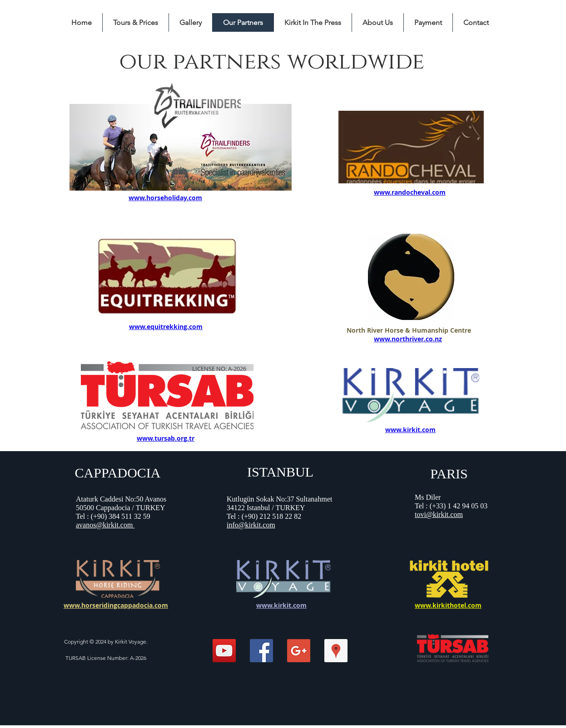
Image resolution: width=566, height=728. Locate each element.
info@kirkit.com (251, 525)
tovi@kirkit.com (439, 514)
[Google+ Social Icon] (299, 651)
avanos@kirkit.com (105, 525)
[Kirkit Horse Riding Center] (336, 651)
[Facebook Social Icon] (261, 651)
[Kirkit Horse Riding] (224, 651)
